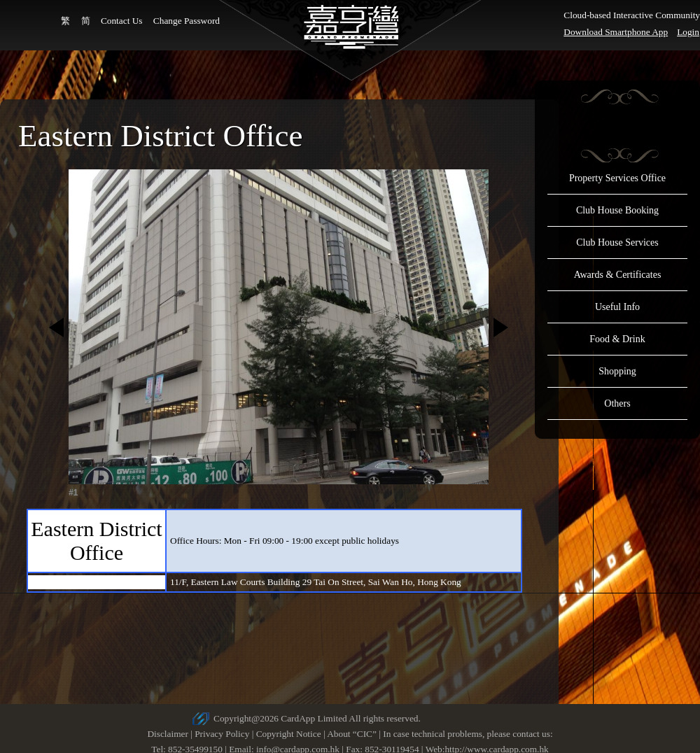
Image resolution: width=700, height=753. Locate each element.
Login (688, 32)
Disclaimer (167, 734)
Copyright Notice (289, 734)
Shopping (617, 371)
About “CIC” (352, 734)
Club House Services (617, 242)
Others (617, 403)
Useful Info (617, 307)
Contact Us (122, 21)
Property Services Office (617, 178)
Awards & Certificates (618, 275)
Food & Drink (617, 339)
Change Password (187, 21)
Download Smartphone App (616, 32)
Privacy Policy (222, 734)
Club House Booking (617, 210)
